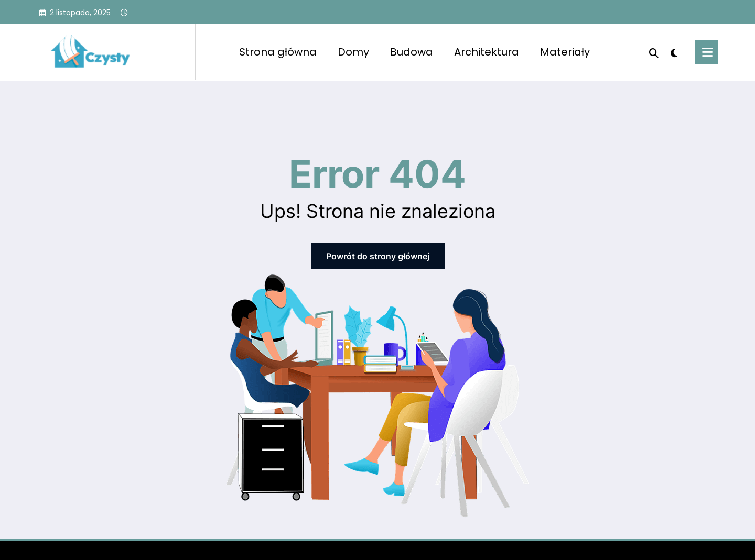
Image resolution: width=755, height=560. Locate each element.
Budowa (412, 52)
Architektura (487, 52)
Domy (353, 52)
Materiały (565, 52)
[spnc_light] (674, 52)
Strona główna (278, 52)
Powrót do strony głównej (378, 256)
